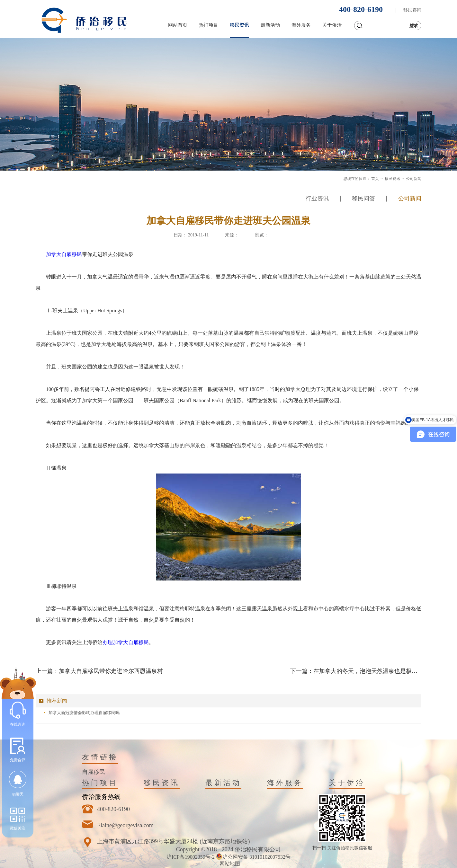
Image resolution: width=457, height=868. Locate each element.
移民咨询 (412, 10)
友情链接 (100, 757)
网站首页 (178, 25)
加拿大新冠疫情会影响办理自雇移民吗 (84, 713)
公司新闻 (414, 179)
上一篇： (99, 671)
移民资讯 (392, 179)
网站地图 (228, 864)
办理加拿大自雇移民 (126, 642)
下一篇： (356, 671)
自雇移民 (94, 772)
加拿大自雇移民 (64, 254)
